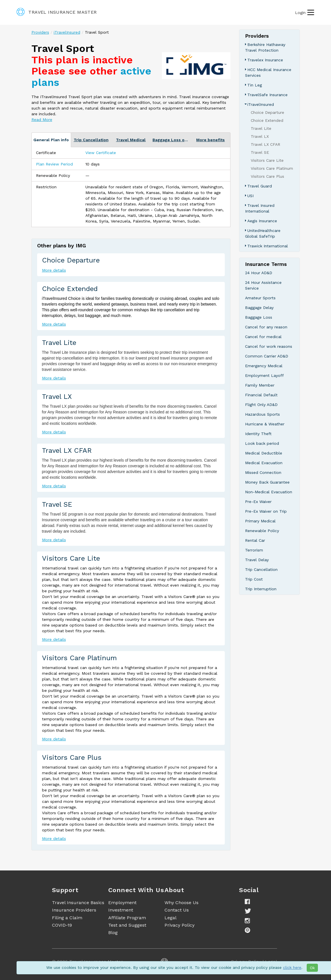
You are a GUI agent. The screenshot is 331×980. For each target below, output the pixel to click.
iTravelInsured (67, 32)
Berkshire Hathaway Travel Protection (265, 47)
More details (54, 270)
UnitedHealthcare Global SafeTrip (263, 233)
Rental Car (255, 540)
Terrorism (254, 550)
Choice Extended (70, 289)
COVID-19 (62, 925)
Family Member (260, 385)
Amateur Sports (260, 298)
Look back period (262, 443)
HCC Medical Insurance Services (268, 72)
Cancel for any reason (266, 327)
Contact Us (177, 910)
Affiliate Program (127, 918)
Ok (312, 968)
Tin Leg (255, 85)
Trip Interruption (261, 589)
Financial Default (261, 395)
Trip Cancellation (261, 569)
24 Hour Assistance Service (263, 285)
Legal (170, 918)
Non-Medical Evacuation (269, 492)
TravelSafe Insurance (267, 95)
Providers (40, 32)
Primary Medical (260, 521)
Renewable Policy (262, 531)
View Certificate (101, 153)
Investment (121, 910)
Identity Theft (258, 434)
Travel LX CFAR (67, 450)
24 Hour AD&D (259, 273)
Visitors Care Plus (72, 757)
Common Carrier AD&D (267, 356)
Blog (113, 932)
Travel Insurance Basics (78, 903)
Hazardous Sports (262, 414)
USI (250, 196)
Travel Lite (59, 343)
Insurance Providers (74, 910)
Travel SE (57, 504)
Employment (122, 903)
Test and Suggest (127, 925)
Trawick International (268, 246)
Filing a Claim (67, 918)
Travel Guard (260, 186)
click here (292, 967)
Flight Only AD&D (261, 405)
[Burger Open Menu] (311, 12)
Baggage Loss (259, 317)
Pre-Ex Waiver (258, 502)
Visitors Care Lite (71, 558)
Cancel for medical (263, 337)
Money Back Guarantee (267, 482)
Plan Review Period (54, 164)
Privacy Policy (179, 925)
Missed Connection (263, 472)
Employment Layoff (264, 375)
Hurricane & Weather (265, 424)
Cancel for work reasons (269, 346)
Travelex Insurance (265, 60)
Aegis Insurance (262, 221)
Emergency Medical (264, 366)
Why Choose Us (181, 903)
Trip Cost (254, 579)
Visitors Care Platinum (79, 658)
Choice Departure (71, 260)
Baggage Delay (259, 308)
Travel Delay (257, 560)
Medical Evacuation (264, 463)
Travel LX (57, 397)
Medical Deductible (264, 453)
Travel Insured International (260, 208)
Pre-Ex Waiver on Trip (266, 511)
